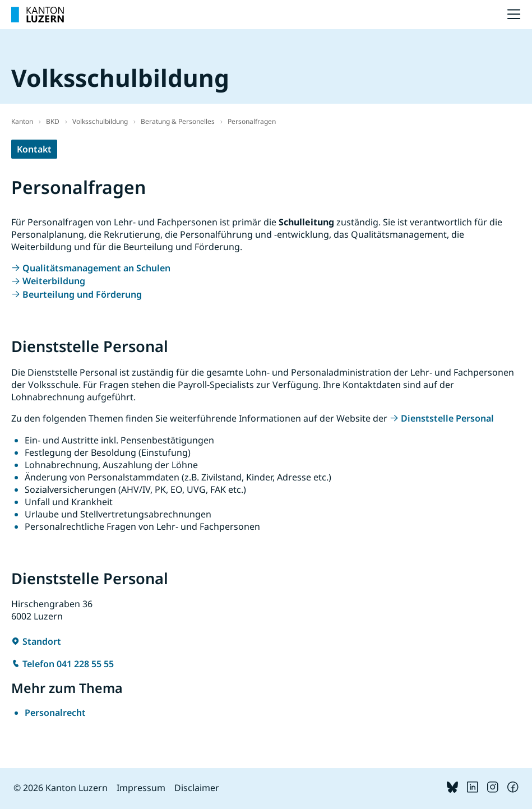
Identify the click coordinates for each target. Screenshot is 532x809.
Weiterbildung (54, 281)
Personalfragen (252, 121)
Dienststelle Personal (447, 418)
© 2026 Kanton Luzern (61, 788)
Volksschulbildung (100, 121)
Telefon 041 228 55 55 (68, 664)
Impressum (141, 788)
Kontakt (34, 149)
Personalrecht (55, 713)
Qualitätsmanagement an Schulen (96, 268)
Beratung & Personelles (178, 121)
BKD (53, 121)
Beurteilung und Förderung (82, 294)
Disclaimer (197, 788)
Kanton (22, 121)
